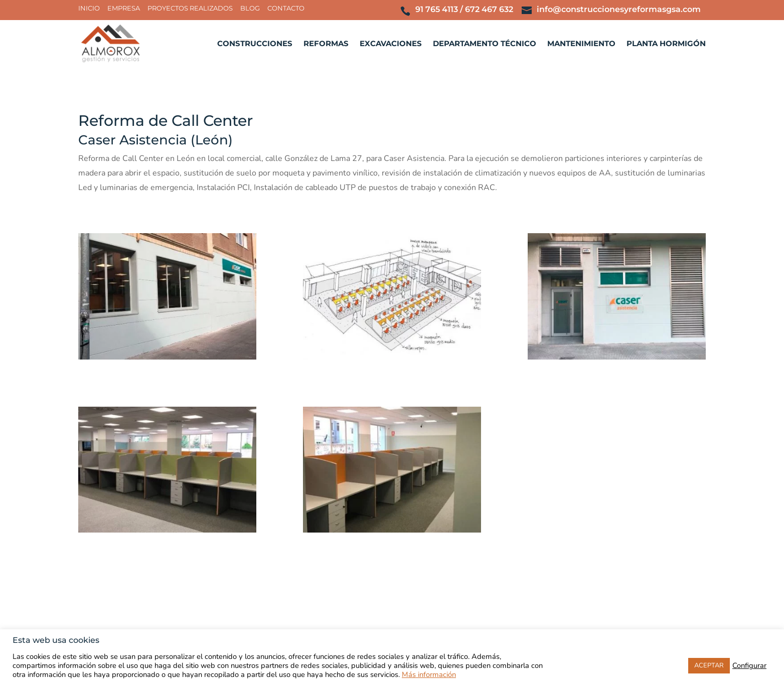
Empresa (124, 9)
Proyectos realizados (190, 9)
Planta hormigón (666, 44)
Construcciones (255, 44)
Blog (250, 9)
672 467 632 (489, 9)
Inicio (89, 9)
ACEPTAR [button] (709, 665)
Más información (429, 674)
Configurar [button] (749, 665)
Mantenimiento (581, 44)
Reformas (326, 44)
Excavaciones (391, 44)
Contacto (286, 9)
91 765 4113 (437, 9)
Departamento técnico (485, 44)
